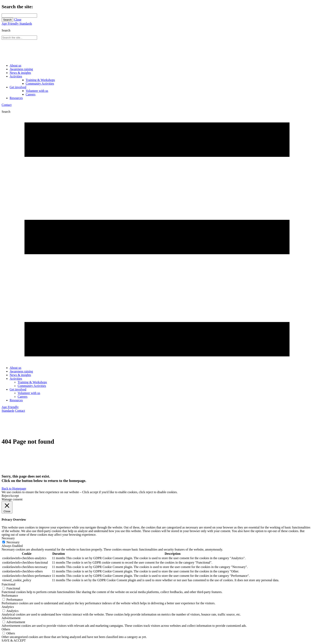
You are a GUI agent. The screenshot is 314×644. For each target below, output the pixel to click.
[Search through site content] (19, 16)
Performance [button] (10, 596)
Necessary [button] (8, 538)
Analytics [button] (8, 607)
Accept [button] (14, 496)
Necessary (13, 542)
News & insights (20, 73)
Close (18, 20)
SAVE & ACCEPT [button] (14, 640)
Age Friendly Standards (17, 24)
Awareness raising (21, 69)
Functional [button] (8, 584)
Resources (16, 98)
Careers (31, 94)
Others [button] (6, 629)
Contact (7, 105)
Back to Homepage (14, 488)
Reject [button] (6, 496)
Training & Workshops (40, 80)
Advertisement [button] (11, 618)
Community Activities (40, 84)
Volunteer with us (37, 91)
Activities (16, 76)
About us (15, 65)
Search (7, 20)
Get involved (18, 87)
